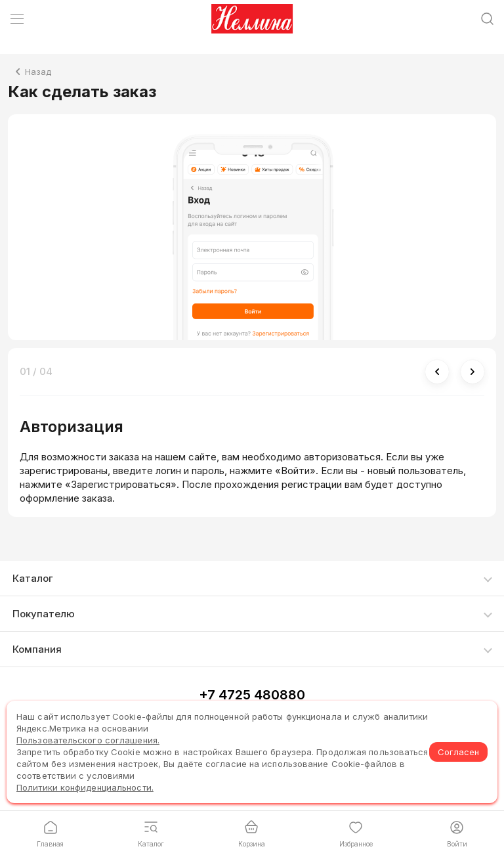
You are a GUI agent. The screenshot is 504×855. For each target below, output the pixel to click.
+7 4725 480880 (252, 695)
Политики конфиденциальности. (85, 787)
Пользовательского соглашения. (88, 740)
